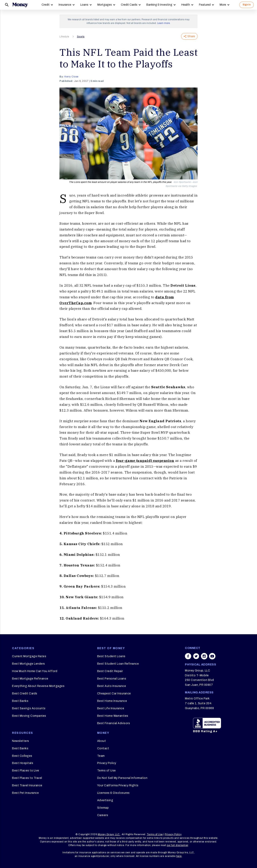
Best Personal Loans (112, 679)
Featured (205, 5)
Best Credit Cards (25, 693)
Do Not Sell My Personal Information (122, 778)
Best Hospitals (23, 763)
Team (101, 756)
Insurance (65, 5)
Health (186, 5)
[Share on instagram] (204, 656)
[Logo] (20, 5)
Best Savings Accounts (29, 708)
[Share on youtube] (212, 656)
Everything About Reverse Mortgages (38, 686)
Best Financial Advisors (114, 723)
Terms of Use (107, 771)
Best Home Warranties (113, 716)
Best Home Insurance (112, 701)
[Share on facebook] (188, 656)
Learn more (164, 23)
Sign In (247, 5)
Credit (46, 5)
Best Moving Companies (29, 716)
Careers (103, 815)
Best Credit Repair (110, 671)
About (102, 741)
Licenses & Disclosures (113, 793)
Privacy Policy (107, 763)
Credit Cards (129, 5)
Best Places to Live (26, 771)
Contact (103, 748)
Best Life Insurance (111, 708)
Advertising (105, 800)
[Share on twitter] (196, 656)
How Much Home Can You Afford (35, 671)
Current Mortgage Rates (29, 656)
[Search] (7, 5)
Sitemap (103, 808)
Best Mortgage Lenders (29, 664)
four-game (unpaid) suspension (145, 461)
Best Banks (20, 701)
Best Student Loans (111, 656)
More (223, 5)
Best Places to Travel (27, 778)
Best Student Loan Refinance (118, 664)
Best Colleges (22, 756)
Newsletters (21, 741)
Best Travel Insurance (27, 785)
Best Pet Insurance (25, 793)
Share (189, 36)
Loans (84, 5)
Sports (81, 37)
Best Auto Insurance (112, 686)
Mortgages (105, 5)
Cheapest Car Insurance (114, 693)
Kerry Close (71, 77)
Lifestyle (64, 37)
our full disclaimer (177, 845)
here (179, 856)
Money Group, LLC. (109, 834)
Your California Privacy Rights (118, 785)
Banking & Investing (159, 5)
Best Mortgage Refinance (30, 679)
